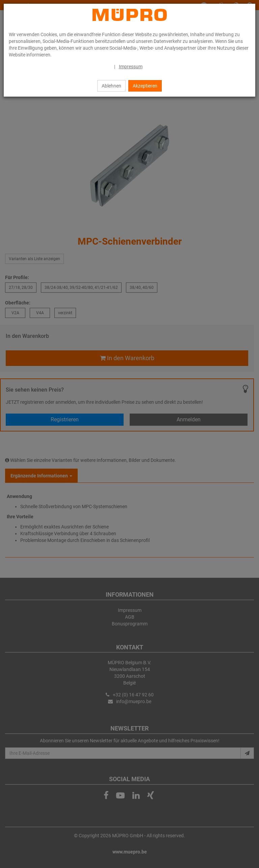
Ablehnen (111, 86)
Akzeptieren (145, 86)
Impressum (131, 67)
